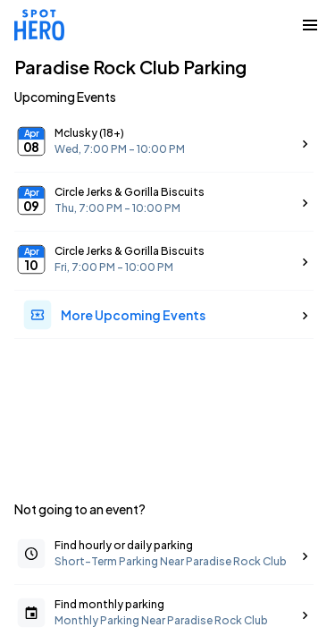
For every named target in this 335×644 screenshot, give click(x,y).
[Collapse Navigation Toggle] (310, 25)
